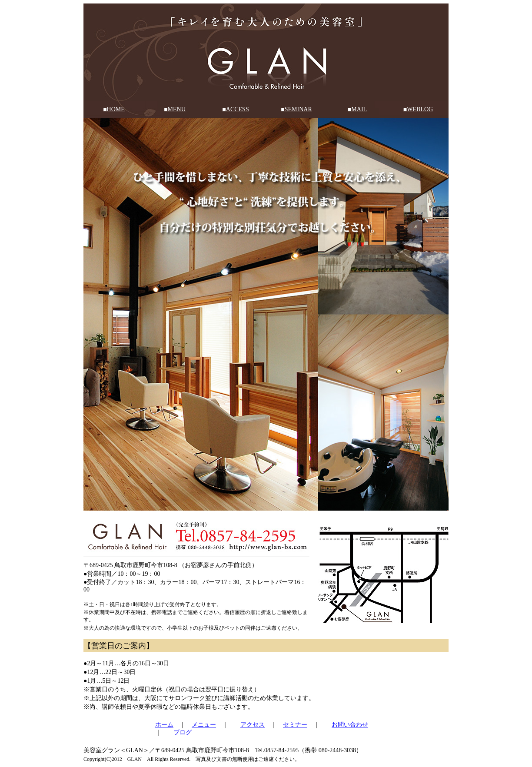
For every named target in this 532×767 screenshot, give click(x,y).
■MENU (175, 109)
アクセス (253, 725)
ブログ (183, 732)
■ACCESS (235, 109)
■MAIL (357, 109)
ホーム (164, 725)
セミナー (295, 725)
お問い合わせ (350, 725)
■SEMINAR (296, 109)
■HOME (114, 109)
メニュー (204, 725)
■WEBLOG (418, 109)
